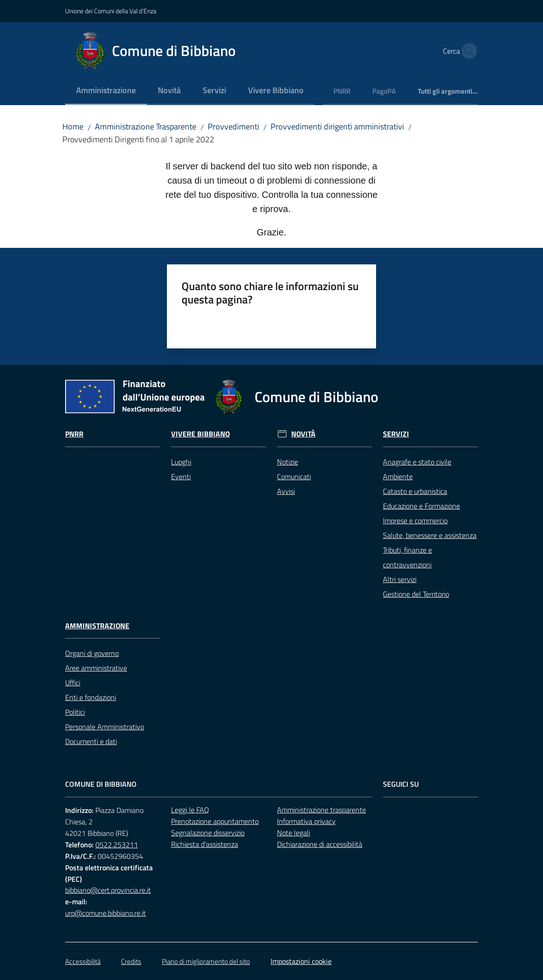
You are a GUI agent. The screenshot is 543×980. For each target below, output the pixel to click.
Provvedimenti (233, 126)
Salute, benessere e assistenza (430, 535)
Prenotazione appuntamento (215, 821)
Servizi (396, 434)
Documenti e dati (91, 741)
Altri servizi (400, 579)
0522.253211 (117, 845)
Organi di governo (92, 653)
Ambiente (398, 476)
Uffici (73, 683)
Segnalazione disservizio (208, 833)
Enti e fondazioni (91, 697)
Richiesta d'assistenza (205, 844)
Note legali (294, 833)
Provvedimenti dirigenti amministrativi (337, 126)
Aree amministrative (96, 668)
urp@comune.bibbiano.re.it (105, 913)
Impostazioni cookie (301, 961)
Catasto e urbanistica (415, 491)
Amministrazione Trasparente (146, 126)
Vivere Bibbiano (200, 434)
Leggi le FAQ (190, 810)
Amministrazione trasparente (321, 810)
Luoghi (181, 462)
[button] (467, 51)
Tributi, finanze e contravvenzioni (407, 557)
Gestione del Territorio (416, 594)
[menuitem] (106, 91)
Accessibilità (83, 961)
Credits (131, 961)
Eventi (181, 476)
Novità (303, 434)
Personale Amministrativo (105, 727)
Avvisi (286, 491)
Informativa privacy (306, 821)
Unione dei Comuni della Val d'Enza (111, 11)
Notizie (288, 462)
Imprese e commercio (415, 521)
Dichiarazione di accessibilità (320, 844)
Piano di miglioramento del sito (206, 961)
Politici (75, 712)
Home (73, 126)
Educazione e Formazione (421, 506)
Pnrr (74, 434)
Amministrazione (97, 626)
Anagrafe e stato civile (417, 462)
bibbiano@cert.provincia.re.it (108, 890)
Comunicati (294, 476)
